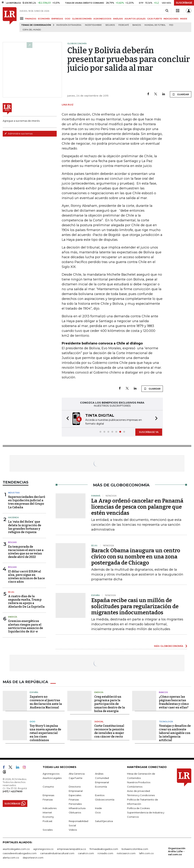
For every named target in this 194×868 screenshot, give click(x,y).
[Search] (167, 11)
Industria (14, 493)
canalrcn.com (86, 853)
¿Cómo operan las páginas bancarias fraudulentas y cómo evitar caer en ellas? (174, 702)
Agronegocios (51, 774)
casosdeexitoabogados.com (20, 853)
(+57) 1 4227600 (13, 791)
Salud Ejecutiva (104, 821)
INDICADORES (171, 19)
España (34, 692)
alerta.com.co (11, 858)
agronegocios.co (43, 849)
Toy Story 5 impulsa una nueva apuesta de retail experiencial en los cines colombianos (45, 733)
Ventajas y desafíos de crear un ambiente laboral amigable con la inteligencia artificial (175, 733)
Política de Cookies (138, 808)
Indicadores (50, 808)
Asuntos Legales (52, 778)
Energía (13, 617)
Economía (101, 787)
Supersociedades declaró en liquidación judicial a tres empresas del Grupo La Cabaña (27, 502)
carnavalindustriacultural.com (57, 853)
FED (171, 25)
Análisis (99, 774)
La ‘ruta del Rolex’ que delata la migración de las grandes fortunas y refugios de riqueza (25, 527)
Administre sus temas (19, 133)
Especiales (75, 795)
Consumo (48, 787)
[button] (67, 419)
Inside (98, 808)
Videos (73, 830)
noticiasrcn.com (126, 853)
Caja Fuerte (76, 778)
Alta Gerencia (77, 774)
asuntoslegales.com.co (16, 849)
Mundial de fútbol (155, 25)
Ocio (32, 722)
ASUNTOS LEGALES (135, 19)
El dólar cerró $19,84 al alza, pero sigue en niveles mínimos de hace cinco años (26, 577)
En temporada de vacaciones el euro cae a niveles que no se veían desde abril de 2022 (26, 552)
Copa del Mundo (32, 30)
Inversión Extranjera (69, 25)
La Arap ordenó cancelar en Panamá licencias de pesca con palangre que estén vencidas (137, 507)
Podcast (48, 821)
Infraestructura (77, 808)
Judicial (99, 722)
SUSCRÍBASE (184, 3)
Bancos (137, 25)
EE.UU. (11, 592)
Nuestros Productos (139, 782)
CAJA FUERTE (155, 19)
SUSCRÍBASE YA (149, 432)
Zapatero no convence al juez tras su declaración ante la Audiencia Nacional (46, 702)
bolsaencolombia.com (135, 849)
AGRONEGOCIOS (102, 19)
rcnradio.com (105, 853)
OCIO (68, 19)
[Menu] (22, 18)
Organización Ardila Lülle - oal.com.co (177, 851)
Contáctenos (135, 787)
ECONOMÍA (44, 19)
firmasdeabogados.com (104, 849)
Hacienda (13, 517)
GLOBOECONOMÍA (82, 19)
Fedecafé (124, 25)
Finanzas (48, 800)
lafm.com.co (146, 853)
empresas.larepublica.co (72, 849)
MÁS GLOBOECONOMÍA (169, 646)
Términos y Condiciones (141, 795)
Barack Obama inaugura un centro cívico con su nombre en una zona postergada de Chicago (136, 557)
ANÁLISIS (118, 19)
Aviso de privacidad (138, 791)
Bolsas (12, 542)
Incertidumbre (93, 25)
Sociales (48, 830)
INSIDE (184, 19)
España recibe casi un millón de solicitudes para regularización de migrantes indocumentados (135, 606)
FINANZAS (31, 19)
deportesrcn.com (33, 858)
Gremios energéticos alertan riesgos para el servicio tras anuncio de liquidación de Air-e (26, 626)
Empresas (48, 795)
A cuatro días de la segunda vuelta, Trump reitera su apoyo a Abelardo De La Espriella (26, 601)
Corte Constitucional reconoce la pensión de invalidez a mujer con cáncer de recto (109, 731)
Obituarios (75, 812)
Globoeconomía (105, 800)
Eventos (100, 795)
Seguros (110, 25)
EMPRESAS (57, 19)
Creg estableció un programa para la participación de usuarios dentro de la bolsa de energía (110, 704)
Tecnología (166, 722)
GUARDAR (181, 94)
